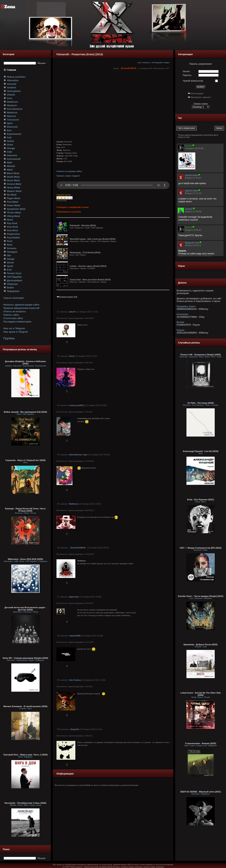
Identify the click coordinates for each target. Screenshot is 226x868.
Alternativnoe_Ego (78, 455)
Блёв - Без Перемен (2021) (201, 500)
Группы (9, 338)
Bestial (180, 322)
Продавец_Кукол (186, 306)
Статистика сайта (13, 318)
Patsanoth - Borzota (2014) (83, 225)
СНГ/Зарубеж (157, 63)
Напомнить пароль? (201, 97)
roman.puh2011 (77, 405)
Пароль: (187, 75)
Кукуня (181, 330)
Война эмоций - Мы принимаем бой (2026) (25, 412)
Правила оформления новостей (21, 308)
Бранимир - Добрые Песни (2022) (201, 644)
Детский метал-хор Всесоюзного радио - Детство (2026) (25, 609)
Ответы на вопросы (15, 312)
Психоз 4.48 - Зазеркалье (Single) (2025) (201, 355)
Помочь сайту (11, 315)
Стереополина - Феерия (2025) (201, 743)
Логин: (187, 71)
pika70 (72, 312)
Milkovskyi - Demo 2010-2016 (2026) (26, 559)
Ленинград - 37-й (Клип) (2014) (85, 252)
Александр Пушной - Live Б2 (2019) (200, 451)
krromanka (182, 314)
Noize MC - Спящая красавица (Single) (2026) (26, 658)
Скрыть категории (14, 298)
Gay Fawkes (75, 680)
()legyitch (75, 729)
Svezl (72, 356)
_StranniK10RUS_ (129, 68)
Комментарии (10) (67, 297)
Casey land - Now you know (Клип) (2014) (90, 280)
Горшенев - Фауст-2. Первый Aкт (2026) (26, 460)
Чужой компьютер (193, 81)
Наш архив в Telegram (16, 332)
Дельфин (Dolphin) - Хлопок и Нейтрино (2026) (25, 362)
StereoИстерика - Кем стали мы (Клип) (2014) (93, 239)
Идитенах (74, 597)
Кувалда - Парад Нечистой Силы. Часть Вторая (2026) (25, 510)
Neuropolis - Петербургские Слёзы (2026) (25, 803)
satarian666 (75, 636)
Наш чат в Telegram (14, 328)
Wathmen (74, 504)
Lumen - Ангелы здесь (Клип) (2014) (88, 266)
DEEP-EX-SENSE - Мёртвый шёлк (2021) (201, 792)
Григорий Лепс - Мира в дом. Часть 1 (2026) (25, 755)
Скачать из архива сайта (69, 171)
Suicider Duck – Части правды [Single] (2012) (201, 596)
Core (139, 63)
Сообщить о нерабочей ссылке (73, 207)
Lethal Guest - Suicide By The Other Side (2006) (201, 694)
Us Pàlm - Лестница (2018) (201, 403)
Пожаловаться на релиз (69, 212)
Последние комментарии (17, 322)
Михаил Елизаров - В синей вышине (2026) (25, 706)
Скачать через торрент (68, 176)
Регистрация (197, 93)
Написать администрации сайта (21, 305)
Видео (167, 63)
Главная (12, 70)
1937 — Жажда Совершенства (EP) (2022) (201, 548)
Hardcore (147, 63)
